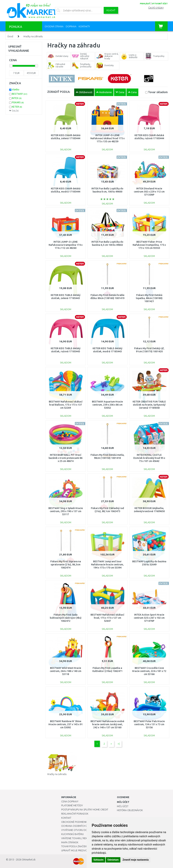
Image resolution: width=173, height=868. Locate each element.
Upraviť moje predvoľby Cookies (81, 850)
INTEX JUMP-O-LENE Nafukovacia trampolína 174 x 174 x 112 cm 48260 (66, 245)
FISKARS (18, 102)
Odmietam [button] (113, 860)
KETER (17, 107)
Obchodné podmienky (75, 822)
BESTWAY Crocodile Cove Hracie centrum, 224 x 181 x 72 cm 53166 (149, 671)
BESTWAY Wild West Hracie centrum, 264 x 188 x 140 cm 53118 (66, 671)
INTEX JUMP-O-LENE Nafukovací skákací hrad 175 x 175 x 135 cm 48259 (107, 138)
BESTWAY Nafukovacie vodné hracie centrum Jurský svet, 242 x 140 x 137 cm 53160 (107, 724)
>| (119, 744)
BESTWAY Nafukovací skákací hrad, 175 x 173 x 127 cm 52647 (107, 618)
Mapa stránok (70, 842)
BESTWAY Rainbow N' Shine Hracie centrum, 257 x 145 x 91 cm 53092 (66, 724)
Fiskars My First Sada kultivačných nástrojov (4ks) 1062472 (66, 618)
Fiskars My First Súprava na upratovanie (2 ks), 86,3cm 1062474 (66, 565)
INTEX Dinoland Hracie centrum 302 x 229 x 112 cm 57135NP (149, 192)
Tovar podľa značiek (74, 846)
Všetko (16, 90)
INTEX (17, 98)
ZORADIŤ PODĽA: (59, 92)
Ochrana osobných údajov (78, 826)
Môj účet (123, 806)
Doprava (71, 26)
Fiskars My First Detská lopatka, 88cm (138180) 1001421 (149, 298)
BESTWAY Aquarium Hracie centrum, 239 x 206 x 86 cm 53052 (107, 405)
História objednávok (130, 810)
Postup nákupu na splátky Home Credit (85, 810)
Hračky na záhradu (33, 36)
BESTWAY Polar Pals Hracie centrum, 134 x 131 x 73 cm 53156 (149, 724)
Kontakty (84, 26)
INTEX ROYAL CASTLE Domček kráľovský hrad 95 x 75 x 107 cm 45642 (149, 458)
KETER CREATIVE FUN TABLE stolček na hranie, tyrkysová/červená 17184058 (149, 405)
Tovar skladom (158, 92)
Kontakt (66, 818)
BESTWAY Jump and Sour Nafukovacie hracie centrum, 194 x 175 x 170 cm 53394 (107, 565)
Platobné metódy (72, 805)
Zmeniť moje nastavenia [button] (135, 860)
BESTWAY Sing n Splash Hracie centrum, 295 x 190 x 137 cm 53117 (66, 511)
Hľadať (111, 10)
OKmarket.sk (29, 860)
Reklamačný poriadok (75, 814)
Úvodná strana (54, 26)
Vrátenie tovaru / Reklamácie (79, 838)
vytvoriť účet (160, 4)
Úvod (10, 36)
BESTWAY (20, 94)
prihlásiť (145, 4)
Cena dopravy (70, 801)
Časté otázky (156, 8)
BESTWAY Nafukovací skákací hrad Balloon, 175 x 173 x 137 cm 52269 (66, 405)
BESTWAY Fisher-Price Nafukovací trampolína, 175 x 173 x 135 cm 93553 (149, 245)
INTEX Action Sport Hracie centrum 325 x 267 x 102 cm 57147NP (149, 618)
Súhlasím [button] (99, 860)
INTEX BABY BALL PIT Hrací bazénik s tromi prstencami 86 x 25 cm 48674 (66, 458)
